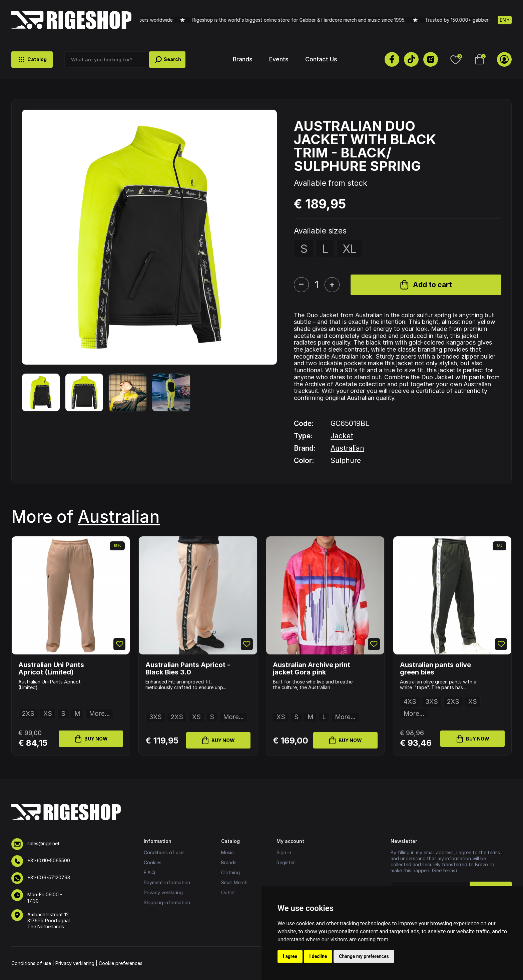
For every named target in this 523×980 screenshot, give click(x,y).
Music (227, 852)
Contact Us (321, 59)
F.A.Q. (150, 872)
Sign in (284, 852)
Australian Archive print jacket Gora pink (312, 668)
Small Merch (234, 882)
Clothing (230, 872)
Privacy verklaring (163, 892)
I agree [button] (290, 956)
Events (279, 59)
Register (286, 862)
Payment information (167, 882)
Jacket (342, 436)
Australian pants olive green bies (435, 668)
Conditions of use (164, 852)
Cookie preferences (121, 963)
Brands (243, 59)
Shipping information (167, 902)
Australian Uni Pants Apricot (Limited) (51, 668)
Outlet (228, 892)
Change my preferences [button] (364, 956)
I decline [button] (318, 956)
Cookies (153, 862)
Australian (347, 448)
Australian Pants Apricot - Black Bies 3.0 (188, 668)
